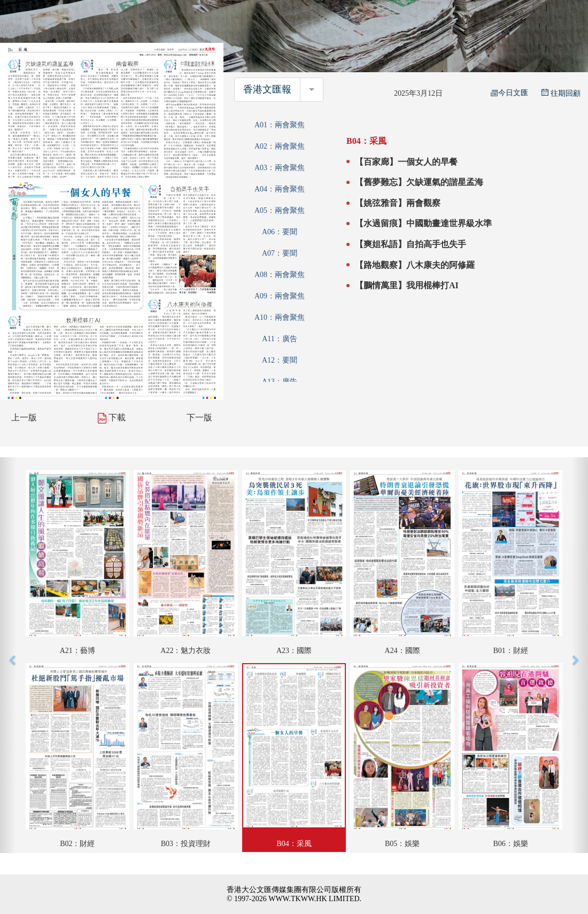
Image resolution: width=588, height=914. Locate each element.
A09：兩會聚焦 (280, 296)
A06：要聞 (280, 232)
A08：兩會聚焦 (280, 275)
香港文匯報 (267, 89)
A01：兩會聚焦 (280, 125)
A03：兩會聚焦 (280, 168)
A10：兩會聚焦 (280, 317)
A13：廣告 (280, 382)
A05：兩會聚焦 (280, 210)
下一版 (199, 417)
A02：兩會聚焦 (280, 146)
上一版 (24, 417)
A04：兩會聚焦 (280, 189)
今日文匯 (509, 93)
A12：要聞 (280, 360)
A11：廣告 (280, 339)
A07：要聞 (280, 253)
